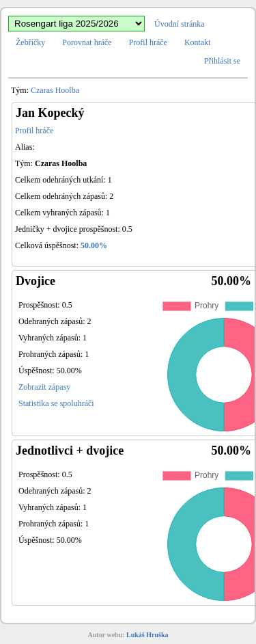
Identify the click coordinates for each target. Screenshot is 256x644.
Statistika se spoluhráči (56, 403)
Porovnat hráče (87, 42)
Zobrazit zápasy (44, 387)
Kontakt (198, 42)
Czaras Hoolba (55, 90)
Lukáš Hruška (147, 635)
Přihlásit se (222, 61)
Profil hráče (148, 42)
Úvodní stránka (180, 24)
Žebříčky (30, 42)
